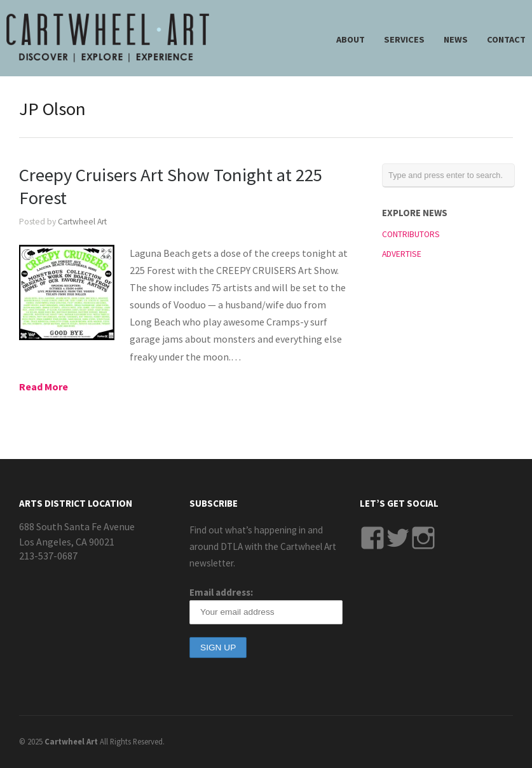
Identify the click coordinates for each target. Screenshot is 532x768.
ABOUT (351, 39)
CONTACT (506, 39)
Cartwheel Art (82, 222)
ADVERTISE (402, 254)
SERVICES (404, 39)
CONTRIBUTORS (411, 234)
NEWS (456, 39)
